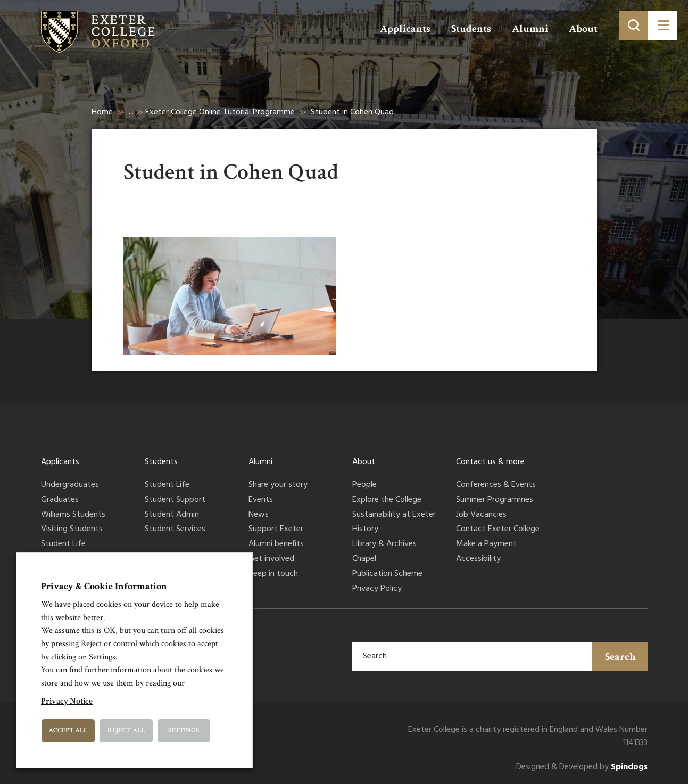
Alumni (530, 29)
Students (471, 29)
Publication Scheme (387, 574)
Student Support (175, 500)
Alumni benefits (276, 544)
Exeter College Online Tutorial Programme (220, 112)
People (364, 485)
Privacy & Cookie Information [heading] (104, 586)
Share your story (278, 485)
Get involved (271, 559)
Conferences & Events (496, 485)
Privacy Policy (377, 589)
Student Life (63, 544)
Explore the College (387, 500)
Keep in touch (273, 574)
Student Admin (172, 515)
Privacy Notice (67, 701)
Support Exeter (276, 530)
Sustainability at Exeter (394, 515)
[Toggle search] (633, 25)
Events (261, 500)
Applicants (405, 29)
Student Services (175, 530)
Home (102, 112)
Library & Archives (384, 544)
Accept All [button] (68, 731)
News (259, 515)
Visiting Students (72, 530)
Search (620, 657)
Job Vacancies (481, 515)
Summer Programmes (495, 500)
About (583, 29)
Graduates (60, 500)
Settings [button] (184, 731)
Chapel (364, 559)
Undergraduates (70, 485)
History (365, 530)
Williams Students (73, 515)
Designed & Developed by (582, 767)
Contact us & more (490, 462)
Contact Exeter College (498, 530)
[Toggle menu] (663, 25)
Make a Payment (486, 544)
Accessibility (478, 559)
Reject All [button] (126, 731)
